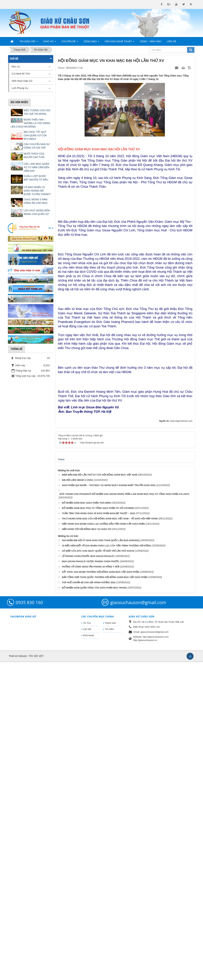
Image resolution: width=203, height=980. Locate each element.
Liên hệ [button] (171, 41)
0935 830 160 (29, 921)
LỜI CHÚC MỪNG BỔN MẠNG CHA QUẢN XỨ (37, 212)
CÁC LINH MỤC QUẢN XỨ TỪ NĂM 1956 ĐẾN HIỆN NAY (37, 167)
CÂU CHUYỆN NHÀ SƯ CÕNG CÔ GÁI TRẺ (37, 146)
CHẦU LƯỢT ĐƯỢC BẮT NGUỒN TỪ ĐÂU (36, 178)
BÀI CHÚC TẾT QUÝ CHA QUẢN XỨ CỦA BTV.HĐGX (35, 135)
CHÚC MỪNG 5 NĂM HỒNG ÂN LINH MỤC (36, 201)
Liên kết (87, 948)
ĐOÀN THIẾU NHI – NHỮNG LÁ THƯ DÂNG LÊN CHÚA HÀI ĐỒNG (30, 123)
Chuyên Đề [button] (70, 42)
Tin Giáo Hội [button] (29, 42)
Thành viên (110, 941)
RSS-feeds (89, 954)
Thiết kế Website (18, 975)
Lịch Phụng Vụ (20, 88)
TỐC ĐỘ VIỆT (36, 975)
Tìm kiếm (109, 948)
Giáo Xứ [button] (50, 42)
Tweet (61, 778)
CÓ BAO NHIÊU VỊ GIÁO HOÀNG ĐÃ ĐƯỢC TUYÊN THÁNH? (37, 191)
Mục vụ (16, 66)
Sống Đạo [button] (91, 42)
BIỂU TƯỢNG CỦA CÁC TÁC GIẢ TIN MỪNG (37, 112)
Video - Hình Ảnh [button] (151, 41)
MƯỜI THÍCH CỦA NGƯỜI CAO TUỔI (34, 155)
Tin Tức (87, 941)
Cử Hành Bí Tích (21, 74)
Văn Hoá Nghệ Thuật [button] (119, 42)
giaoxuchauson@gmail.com (138, 921)
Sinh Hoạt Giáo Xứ (22, 81)
